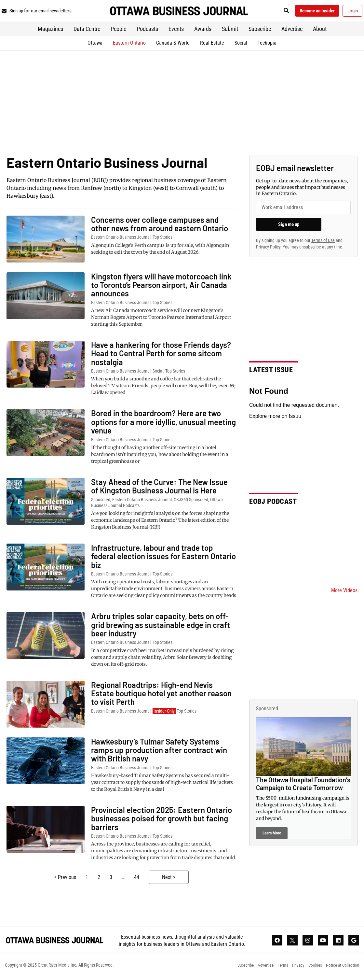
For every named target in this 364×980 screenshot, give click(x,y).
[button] (278, 12)
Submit (230, 31)
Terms (276, 969)
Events (176, 31)
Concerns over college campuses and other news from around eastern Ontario (160, 226)
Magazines (50, 31)
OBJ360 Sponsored (191, 502)
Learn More (272, 835)
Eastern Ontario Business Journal (121, 239)
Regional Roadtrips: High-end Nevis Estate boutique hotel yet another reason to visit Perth (161, 695)
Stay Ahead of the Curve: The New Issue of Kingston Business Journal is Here (159, 488)
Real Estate (212, 45)
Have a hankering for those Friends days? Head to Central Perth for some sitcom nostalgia (161, 356)
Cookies (312, 969)
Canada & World (173, 45)
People (118, 31)
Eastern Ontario (129, 45)
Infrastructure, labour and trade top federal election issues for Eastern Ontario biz (163, 559)
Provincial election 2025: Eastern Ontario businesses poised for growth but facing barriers (162, 821)
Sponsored (101, 502)
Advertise (292, 31)
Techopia (267, 45)
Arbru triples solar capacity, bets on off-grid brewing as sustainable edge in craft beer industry (161, 627)
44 (137, 880)
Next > (169, 880)
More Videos (344, 593)
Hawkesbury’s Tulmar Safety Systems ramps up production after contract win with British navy (159, 752)
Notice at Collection (342, 969)
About (320, 31)
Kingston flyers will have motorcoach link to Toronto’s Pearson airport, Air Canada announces (161, 287)
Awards (203, 31)
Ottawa (95, 45)
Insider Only (164, 713)
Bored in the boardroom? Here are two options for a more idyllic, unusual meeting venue (163, 424)
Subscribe (260, 31)
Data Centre (87, 31)
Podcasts (147, 31)
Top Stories (162, 239)
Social (241, 45)
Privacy (293, 969)
